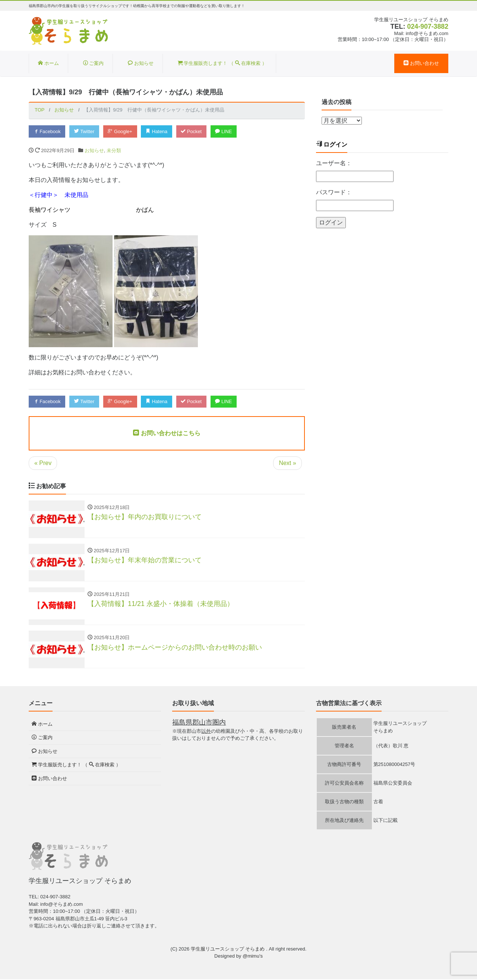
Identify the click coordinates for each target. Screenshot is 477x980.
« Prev (43, 463)
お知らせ (141, 63)
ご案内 (94, 63)
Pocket (193, 131)
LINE (226, 131)
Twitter (85, 131)
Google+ (121, 131)
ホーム (48, 63)
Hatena (159, 131)
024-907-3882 (427, 26)
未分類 (114, 150)
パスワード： (334, 192)
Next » (287, 463)
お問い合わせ (421, 63)
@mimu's (253, 957)
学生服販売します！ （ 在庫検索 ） (222, 63)
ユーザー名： (334, 163)
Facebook (47, 131)
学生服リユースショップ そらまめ (228, 950)
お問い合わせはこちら (167, 433)
